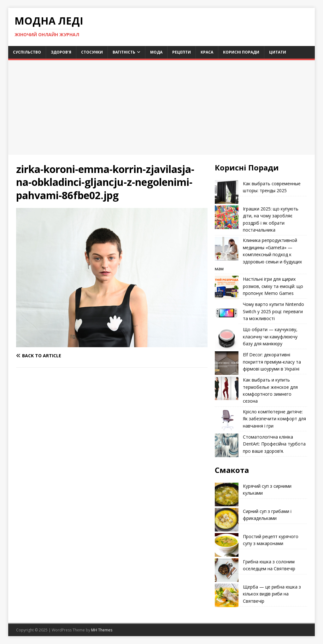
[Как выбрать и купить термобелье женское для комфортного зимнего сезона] (227, 388)
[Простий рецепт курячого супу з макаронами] (227, 545)
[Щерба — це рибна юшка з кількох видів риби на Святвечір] (227, 595)
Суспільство (27, 52)
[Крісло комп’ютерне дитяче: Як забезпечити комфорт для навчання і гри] (227, 420)
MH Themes (102, 630)
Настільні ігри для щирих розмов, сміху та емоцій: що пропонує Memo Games (273, 286)
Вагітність (124, 52)
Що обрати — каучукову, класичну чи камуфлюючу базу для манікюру (270, 336)
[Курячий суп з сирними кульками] (227, 494)
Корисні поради (241, 52)
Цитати (278, 52)
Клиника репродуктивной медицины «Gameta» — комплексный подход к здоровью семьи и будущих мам (258, 254)
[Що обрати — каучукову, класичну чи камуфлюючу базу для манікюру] (227, 338)
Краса (207, 52)
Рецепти (182, 52)
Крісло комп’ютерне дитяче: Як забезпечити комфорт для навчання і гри (274, 419)
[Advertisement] (162, 107)
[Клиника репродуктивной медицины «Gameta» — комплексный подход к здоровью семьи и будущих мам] (227, 249)
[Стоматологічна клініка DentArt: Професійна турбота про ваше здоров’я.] (227, 445)
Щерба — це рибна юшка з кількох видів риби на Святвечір (272, 594)
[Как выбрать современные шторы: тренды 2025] (227, 192)
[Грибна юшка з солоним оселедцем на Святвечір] (227, 570)
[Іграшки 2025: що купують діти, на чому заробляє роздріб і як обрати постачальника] (227, 217)
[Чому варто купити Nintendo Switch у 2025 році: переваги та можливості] (227, 313)
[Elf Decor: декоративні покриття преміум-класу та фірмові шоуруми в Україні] (227, 363)
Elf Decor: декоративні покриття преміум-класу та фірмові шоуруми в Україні (272, 362)
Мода (156, 52)
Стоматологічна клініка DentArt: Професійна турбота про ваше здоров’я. (274, 444)
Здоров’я (61, 52)
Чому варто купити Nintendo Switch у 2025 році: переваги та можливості (273, 311)
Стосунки (92, 52)
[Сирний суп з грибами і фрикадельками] (227, 520)
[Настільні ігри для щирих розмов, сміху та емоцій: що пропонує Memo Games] (227, 287)
